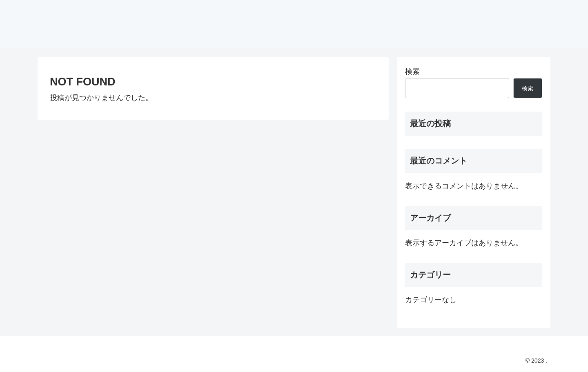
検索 (412, 72)
